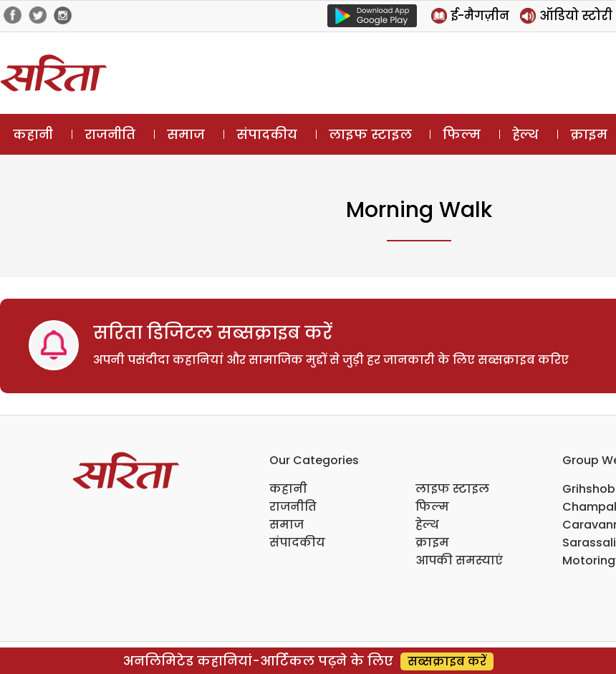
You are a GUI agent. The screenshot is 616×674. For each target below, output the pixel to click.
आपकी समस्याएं (459, 560)
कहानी (33, 134)
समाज (186, 134)
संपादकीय (267, 134)
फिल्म (462, 134)
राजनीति (110, 134)
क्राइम (432, 543)
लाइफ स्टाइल (370, 134)
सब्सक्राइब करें (447, 661)
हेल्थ (525, 134)
